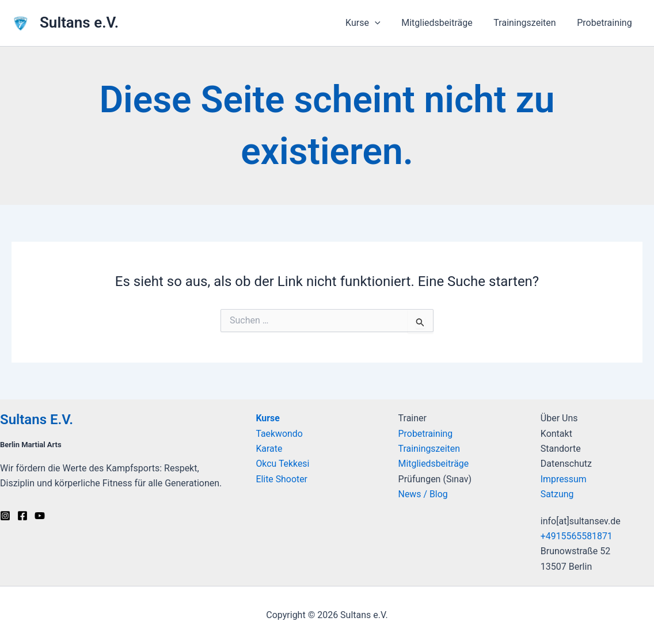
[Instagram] (5, 516)
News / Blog (423, 494)
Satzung (557, 494)
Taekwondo (279, 434)
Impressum (564, 479)
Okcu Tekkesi (283, 464)
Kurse (268, 418)
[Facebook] (22, 516)
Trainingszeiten (528, 23)
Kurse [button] (372, 23)
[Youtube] (40, 516)
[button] (384, 23)
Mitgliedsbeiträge (444, 23)
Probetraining (606, 23)
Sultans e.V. (79, 22)
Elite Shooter (282, 479)
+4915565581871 (577, 536)
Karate (269, 449)
